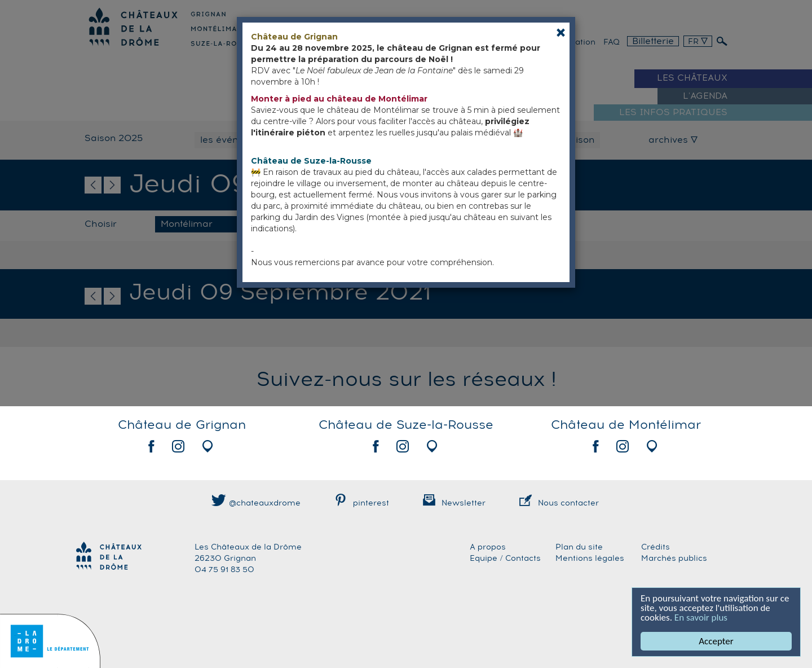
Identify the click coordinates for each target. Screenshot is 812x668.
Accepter (716, 641)
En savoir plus (701, 618)
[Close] (561, 32)
